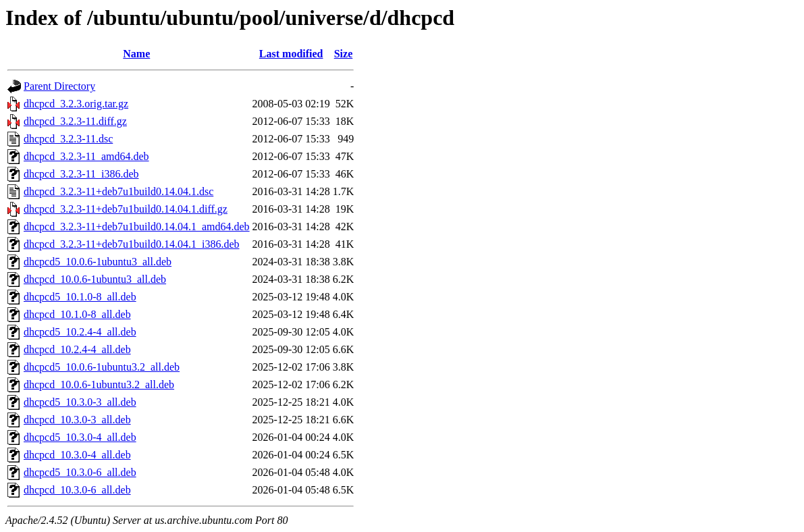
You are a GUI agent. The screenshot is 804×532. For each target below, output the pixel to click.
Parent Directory (59, 86)
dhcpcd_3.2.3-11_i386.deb (81, 174)
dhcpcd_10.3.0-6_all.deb (77, 490)
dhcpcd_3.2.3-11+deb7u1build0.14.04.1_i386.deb (132, 244)
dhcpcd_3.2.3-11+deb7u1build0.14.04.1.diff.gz (126, 209)
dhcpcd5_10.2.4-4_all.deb (80, 332)
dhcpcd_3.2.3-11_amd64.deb (86, 156)
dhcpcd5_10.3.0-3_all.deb (80, 402)
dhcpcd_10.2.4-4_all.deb (77, 349)
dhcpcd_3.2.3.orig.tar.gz (76, 104)
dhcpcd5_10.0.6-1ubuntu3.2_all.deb (102, 367)
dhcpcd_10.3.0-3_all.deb (77, 420)
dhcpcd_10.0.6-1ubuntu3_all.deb (95, 279)
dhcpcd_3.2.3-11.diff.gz (75, 121)
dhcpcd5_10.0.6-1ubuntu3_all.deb (98, 262)
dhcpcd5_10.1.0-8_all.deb (80, 297)
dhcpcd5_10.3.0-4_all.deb (80, 437)
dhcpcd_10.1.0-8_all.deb (77, 314)
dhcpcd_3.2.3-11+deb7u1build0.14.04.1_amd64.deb (137, 227)
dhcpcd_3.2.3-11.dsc (68, 139)
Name (136, 54)
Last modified (291, 54)
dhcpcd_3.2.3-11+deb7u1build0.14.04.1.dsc (118, 191)
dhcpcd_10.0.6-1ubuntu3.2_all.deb (99, 384)
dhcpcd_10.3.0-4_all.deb (77, 455)
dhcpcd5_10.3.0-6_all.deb (80, 472)
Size (344, 54)
